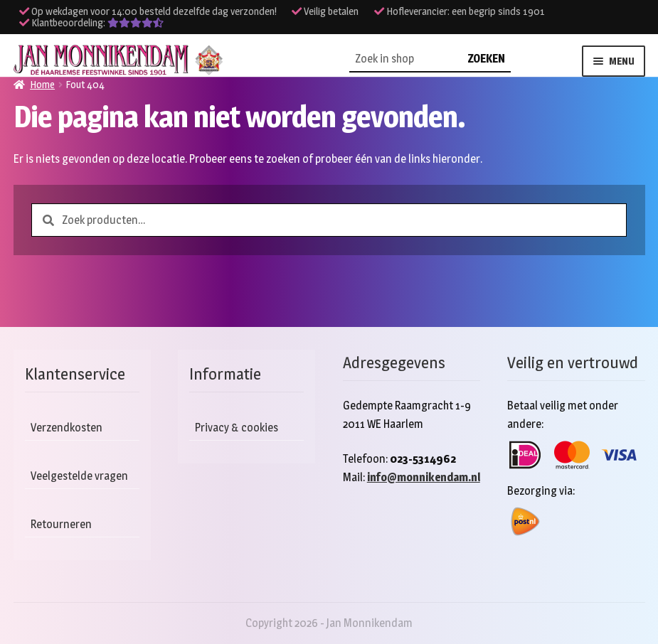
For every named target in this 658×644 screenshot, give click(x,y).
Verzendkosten (67, 428)
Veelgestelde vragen (79, 476)
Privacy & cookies (237, 428)
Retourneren (61, 524)
